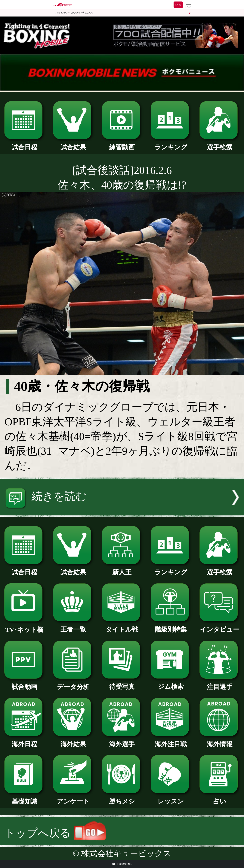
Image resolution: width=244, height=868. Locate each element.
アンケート (73, 798)
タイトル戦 (122, 626)
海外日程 (24, 741)
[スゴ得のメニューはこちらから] (188, 5)
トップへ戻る (55, 833)
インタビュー (220, 626)
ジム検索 (171, 684)
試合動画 (24, 684)
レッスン (171, 798)
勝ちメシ (122, 798)
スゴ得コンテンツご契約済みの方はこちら (73, 13)
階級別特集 (171, 626)
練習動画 (122, 144)
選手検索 (220, 144)
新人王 (122, 569)
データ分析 (73, 684)
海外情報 (220, 741)
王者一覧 (73, 626)
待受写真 (122, 684)
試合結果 (73, 144)
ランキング (171, 144)
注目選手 (220, 684)
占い (220, 798)
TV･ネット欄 (24, 627)
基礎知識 (24, 798)
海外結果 (73, 741)
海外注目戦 (171, 741)
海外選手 (122, 741)
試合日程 (24, 144)
